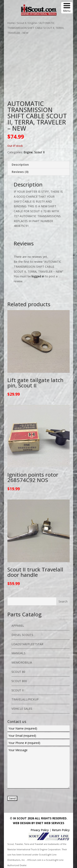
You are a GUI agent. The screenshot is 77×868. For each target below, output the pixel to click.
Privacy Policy (40, 830)
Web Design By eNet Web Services (39, 823)
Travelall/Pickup (25, 699)
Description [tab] (20, 165)
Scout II (22, 23)
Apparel (18, 626)
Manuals (18, 653)
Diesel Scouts (22, 635)
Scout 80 (18, 672)
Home (11, 23)
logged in (38, 276)
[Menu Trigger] (67, 8)
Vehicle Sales (22, 709)
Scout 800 (19, 681)
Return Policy (61, 830)
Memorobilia (22, 662)
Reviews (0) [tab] (20, 172)
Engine (33, 23)
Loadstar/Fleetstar (27, 644)
